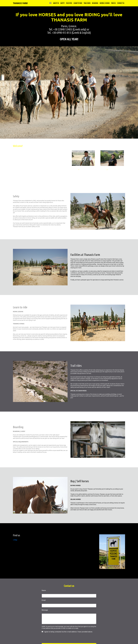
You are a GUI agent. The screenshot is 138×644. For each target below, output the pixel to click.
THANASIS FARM (20, 3)
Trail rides (87, 3)
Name (44, 590)
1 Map (15, 540)
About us (56, 3)
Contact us (121, 3)
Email (44, 600)
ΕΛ (51, 3)
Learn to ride (78, 3)
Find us (113, 3)
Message (45, 610)
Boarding (95, 3)
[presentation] (56, 639)
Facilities (69, 3)
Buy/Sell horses (105, 3)
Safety (62, 3)
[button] (10, 92)
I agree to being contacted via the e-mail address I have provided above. (68, 632)
